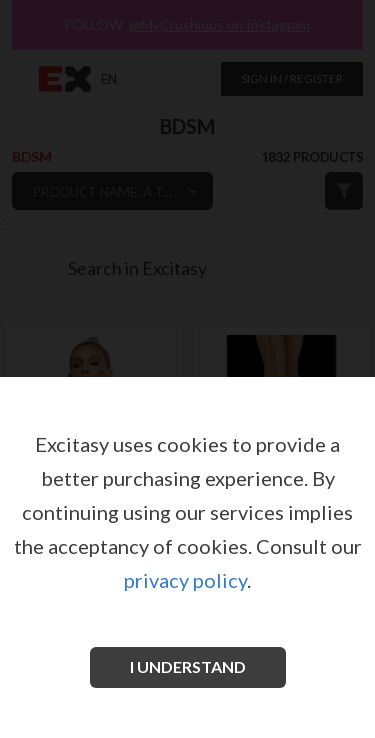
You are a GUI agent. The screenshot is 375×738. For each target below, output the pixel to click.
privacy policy (185, 580)
